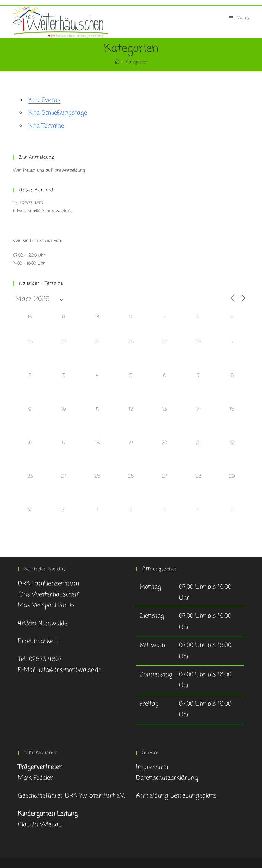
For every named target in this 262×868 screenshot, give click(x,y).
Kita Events (44, 100)
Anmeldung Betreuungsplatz (176, 796)
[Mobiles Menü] (239, 18)
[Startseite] (117, 62)
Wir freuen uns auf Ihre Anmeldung (49, 170)
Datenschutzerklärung (167, 778)
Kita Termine (46, 126)
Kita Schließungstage (58, 113)
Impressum (152, 767)
